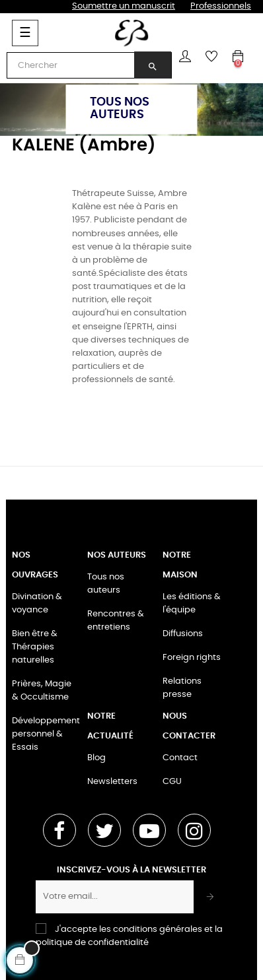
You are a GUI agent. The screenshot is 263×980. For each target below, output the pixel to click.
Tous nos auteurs (106, 584)
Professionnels (221, 6)
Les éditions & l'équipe (192, 604)
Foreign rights (192, 658)
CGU (172, 782)
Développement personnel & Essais (46, 734)
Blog (96, 758)
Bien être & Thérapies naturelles (35, 647)
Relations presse (182, 688)
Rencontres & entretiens (116, 621)
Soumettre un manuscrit (124, 6)
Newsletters (112, 782)
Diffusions (183, 634)
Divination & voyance (37, 604)
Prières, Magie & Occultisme (42, 691)
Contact (180, 758)
